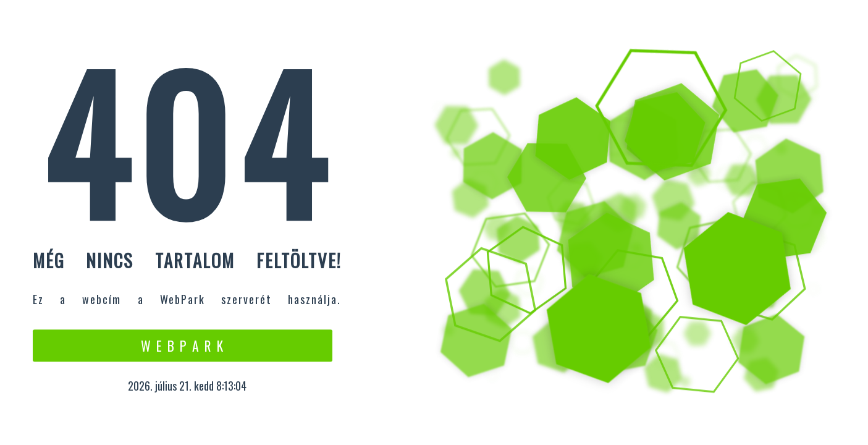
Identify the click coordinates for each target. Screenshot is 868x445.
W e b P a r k (183, 345)
